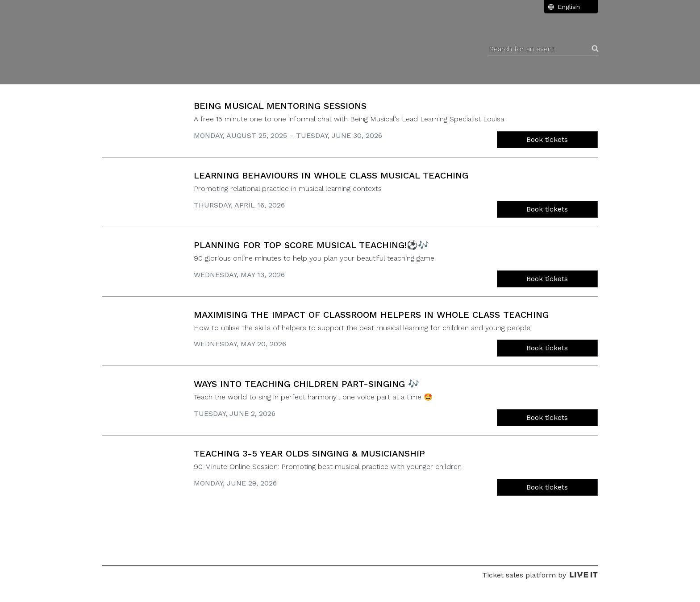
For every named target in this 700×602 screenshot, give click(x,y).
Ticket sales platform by (540, 575)
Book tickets (547, 139)
